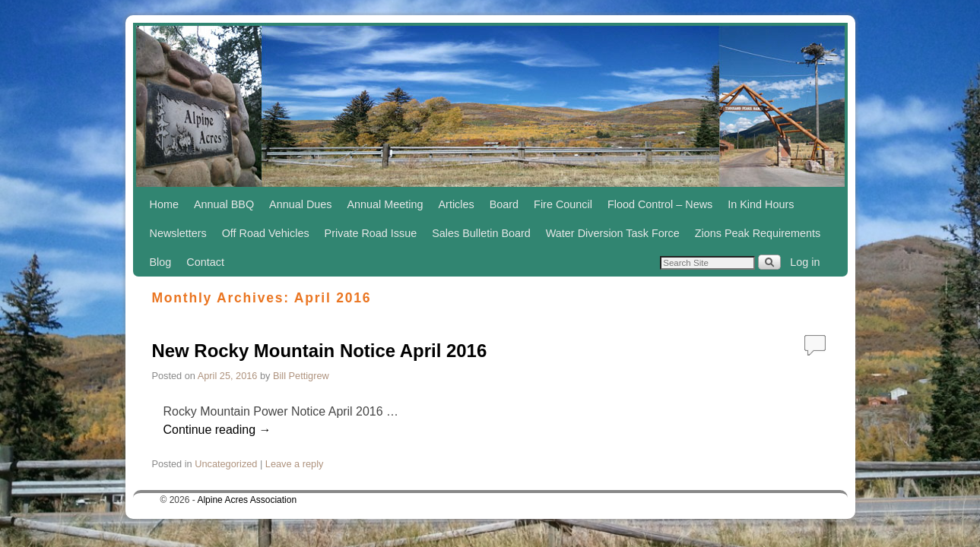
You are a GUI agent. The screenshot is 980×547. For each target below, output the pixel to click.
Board (504, 204)
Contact (205, 262)
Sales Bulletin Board (481, 233)
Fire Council (563, 204)
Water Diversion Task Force (613, 233)
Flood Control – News (660, 204)
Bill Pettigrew (301, 376)
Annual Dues (300, 204)
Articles (457, 204)
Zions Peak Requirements (758, 233)
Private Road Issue (371, 233)
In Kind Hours (761, 204)
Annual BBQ (224, 204)
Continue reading (217, 430)
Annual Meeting (385, 204)
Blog (161, 262)
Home (164, 204)
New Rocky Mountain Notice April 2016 (320, 351)
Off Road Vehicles (266, 233)
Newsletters (178, 233)
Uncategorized (226, 464)
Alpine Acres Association (247, 500)
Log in (805, 262)
